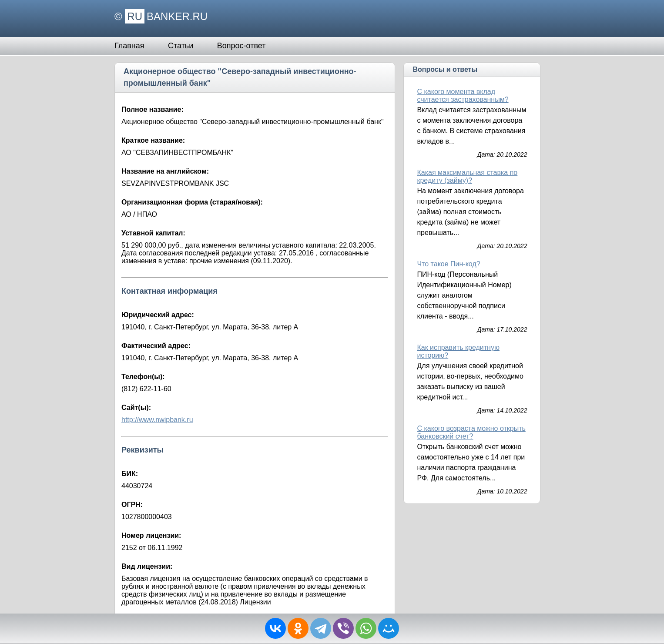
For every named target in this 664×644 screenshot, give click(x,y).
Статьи (181, 46)
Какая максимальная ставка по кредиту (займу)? (467, 176)
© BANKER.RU (161, 16)
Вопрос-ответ (241, 46)
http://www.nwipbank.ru (157, 420)
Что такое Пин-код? (448, 264)
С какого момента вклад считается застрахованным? (463, 96)
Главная (129, 46)
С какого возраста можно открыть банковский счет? (471, 432)
